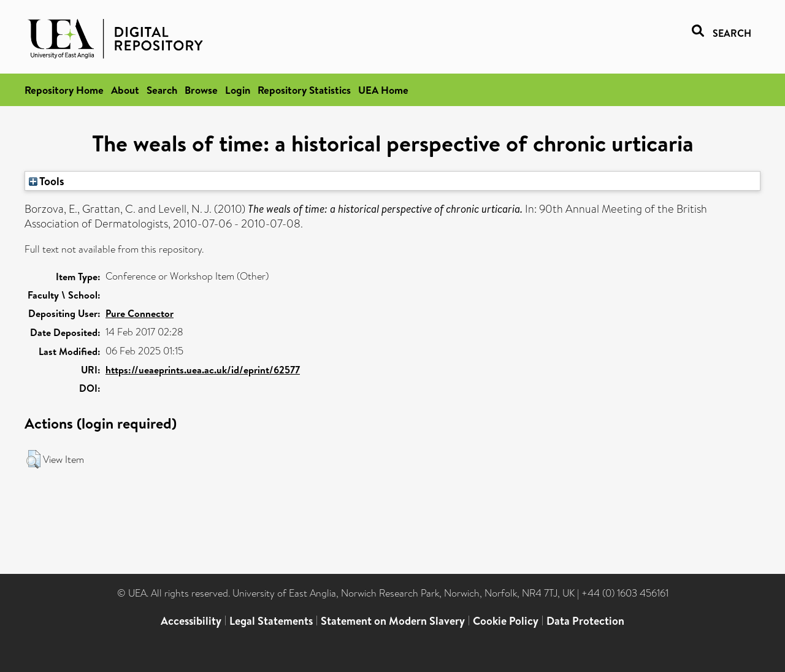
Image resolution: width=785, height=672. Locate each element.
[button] (33, 459)
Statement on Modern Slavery (393, 621)
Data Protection (585, 621)
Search (162, 90)
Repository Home (64, 90)
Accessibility (191, 621)
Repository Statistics (304, 90)
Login (238, 90)
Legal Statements (271, 621)
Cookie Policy (506, 621)
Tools (47, 181)
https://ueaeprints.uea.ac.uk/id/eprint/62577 (203, 370)
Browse (201, 90)
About (125, 90)
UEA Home (383, 90)
